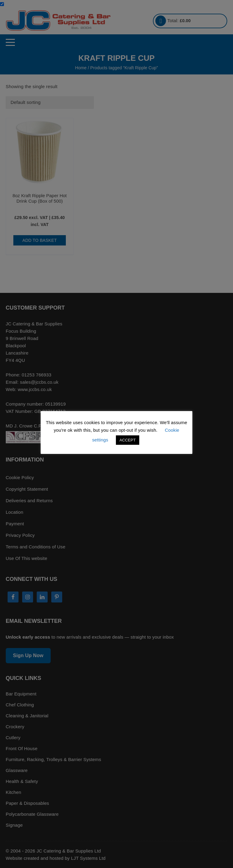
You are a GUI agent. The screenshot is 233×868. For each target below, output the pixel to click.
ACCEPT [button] (128, 440)
